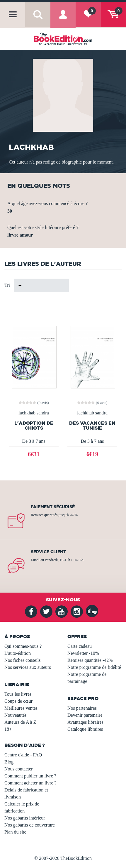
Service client (48, 552)
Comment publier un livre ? (30, 776)
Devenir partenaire (85, 715)
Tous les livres (18, 694)
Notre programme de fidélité (94, 667)
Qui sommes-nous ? (23, 646)
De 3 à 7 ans (34, 441)
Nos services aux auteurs (28, 667)
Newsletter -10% (83, 653)
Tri (7, 285)
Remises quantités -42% (90, 660)
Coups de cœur (18, 701)
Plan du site (15, 832)
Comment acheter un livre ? (30, 783)
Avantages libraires (85, 722)
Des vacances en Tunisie (92, 426)
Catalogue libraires (85, 729)
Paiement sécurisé (53, 507)
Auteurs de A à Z (20, 722)
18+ (8, 729)
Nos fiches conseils (23, 660)
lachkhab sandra (34, 413)
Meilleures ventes (21, 708)
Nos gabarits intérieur (25, 818)
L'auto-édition (18, 653)
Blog (9, 762)
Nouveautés (16, 715)
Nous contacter (18, 769)
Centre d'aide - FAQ (23, 755)
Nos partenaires (82, 708)
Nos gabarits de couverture (30, 825)
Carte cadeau (80, 646)
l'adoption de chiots (34, 426)
